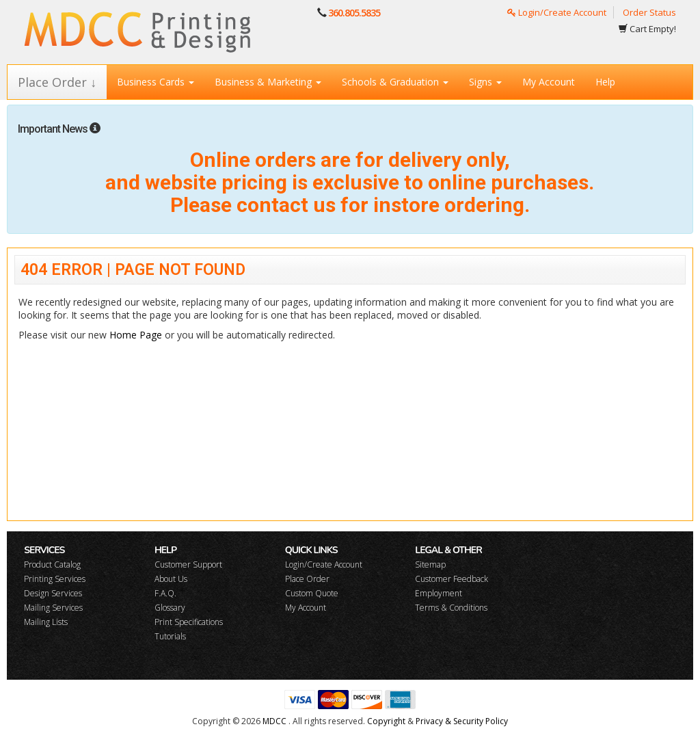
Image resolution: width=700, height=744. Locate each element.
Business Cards (156, 82)
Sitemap (430, 564)
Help (605, 82)
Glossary (170, 608)
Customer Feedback (452, 579)
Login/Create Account (557, 12)
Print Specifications (189, 622)
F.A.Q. (165, 593)
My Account (549, 82)
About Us (171, 579)
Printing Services (55, 579)
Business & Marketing (268, 82)
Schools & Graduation (395, 82)
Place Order (307, 579)
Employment (439, 593)
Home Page (136, 335)
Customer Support (188, 564)
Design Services (53, 593)
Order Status (649, 12)
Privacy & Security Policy (462, 721)
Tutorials (170, 636)
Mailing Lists (46, 622)
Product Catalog (52, 564)
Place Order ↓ (57, 82)
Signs (485, 82)
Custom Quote (312, 593)
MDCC (274, 721)
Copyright (386, 721)
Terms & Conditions (451, 608)
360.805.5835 (354, 13)
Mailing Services (53, 608)
